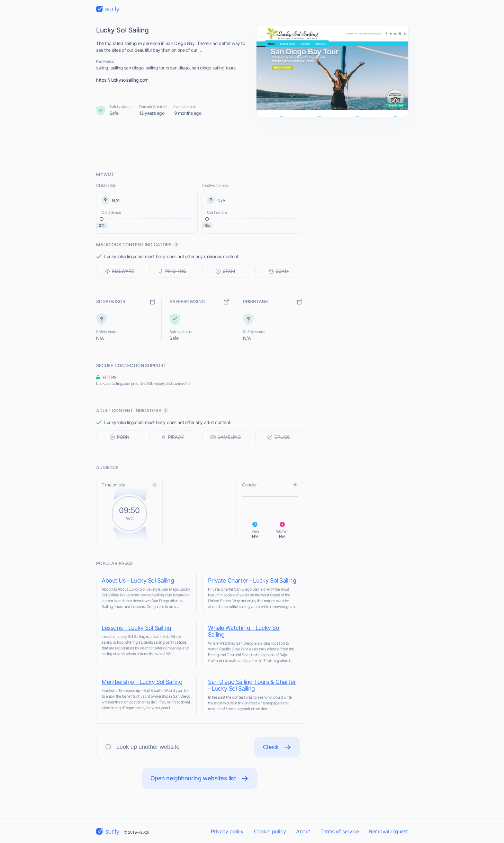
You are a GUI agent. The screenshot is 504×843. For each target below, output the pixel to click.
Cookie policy (270, 831)
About (303, 831)
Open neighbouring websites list (200, 778)
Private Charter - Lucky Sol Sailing (252, 580)
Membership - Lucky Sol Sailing (142, 682)
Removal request (388, 831)
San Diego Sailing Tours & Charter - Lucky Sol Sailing (252, 685)
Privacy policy (227, 831)
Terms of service (340, 831)
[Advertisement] (252, 144)
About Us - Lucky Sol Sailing (138, 580)
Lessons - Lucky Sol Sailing (136, 628)
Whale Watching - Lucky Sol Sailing (244, 631)
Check (277, 747)
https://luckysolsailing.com (122, 80)
